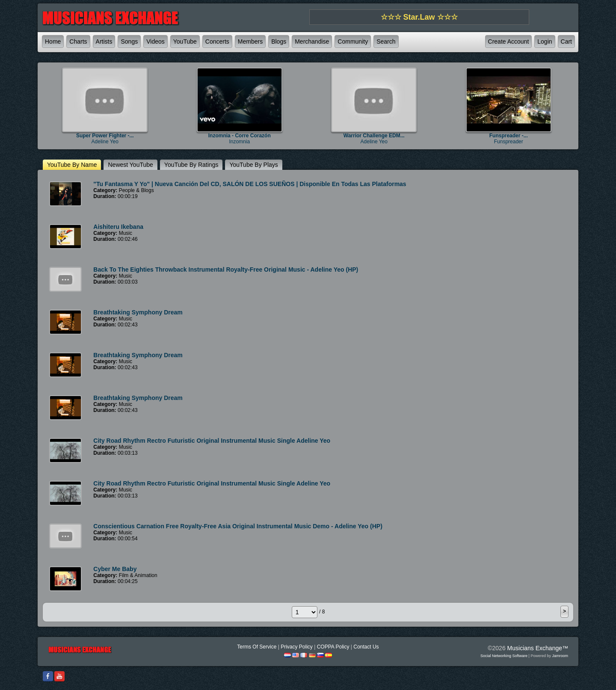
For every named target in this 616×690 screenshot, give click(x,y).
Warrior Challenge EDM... (374, 136)
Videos (155, 41)
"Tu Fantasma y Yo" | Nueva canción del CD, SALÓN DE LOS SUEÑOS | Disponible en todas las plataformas (250, 184)
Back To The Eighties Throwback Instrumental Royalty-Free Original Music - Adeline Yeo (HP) (226, 269)
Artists (104, 41)
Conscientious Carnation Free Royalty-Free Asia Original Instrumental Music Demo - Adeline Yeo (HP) (238, 526)
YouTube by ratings (191, 165)
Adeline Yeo (105, 142)
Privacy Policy (297, 647)
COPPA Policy (333, 647)
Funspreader (509, 142)
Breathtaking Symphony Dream (138, 312)
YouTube (185, 41)
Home (53, 41)
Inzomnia (239, 142)
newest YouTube (130, 165)
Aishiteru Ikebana (118, 227)
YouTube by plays (253, 165)
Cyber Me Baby (115, 569)
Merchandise (312, 41)
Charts (78, 41)
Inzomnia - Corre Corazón (240, 136)
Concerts (217, 41)
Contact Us (366, 647)
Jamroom (560, 656)
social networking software (504, 656)
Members (250, 41)
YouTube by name (72, 165)
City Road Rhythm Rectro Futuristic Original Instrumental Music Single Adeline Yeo (212, 441)
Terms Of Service (257, 647)
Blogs (279, 41)
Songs (129, 41)
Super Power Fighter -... (105, 136)
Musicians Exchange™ (538, 648)
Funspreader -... (509, 136)
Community (353, 41)
